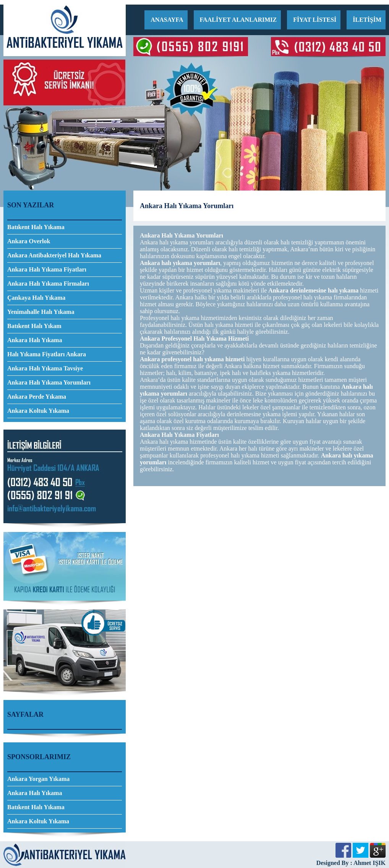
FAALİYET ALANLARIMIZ (238, 20)
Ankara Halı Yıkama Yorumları (49, 382)
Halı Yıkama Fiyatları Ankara (47, 354)
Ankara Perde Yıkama (37, 397)
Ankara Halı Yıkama (35, 340)
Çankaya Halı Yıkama (36, 298)
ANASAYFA (167, 20)
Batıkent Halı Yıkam (34, 326)
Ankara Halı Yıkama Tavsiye (45, 368)
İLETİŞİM (367, 20)
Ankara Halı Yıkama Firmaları (48, 284)
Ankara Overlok (29, 241)
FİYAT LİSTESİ (315, 20)
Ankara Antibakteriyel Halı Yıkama (54, 255)
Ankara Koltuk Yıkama (38, 411)
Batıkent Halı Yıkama (36, 227)
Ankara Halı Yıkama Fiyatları (47, 269)
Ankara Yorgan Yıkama (38, 779)
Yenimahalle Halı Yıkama (41, 312)
